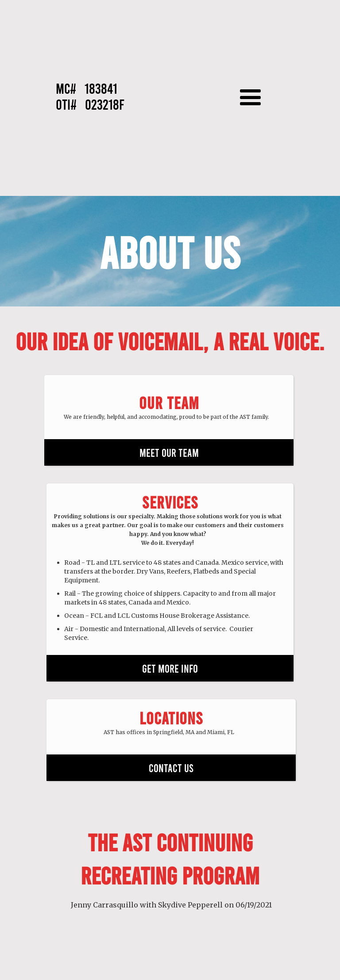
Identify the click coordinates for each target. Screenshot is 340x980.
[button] (255, 98)
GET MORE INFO (170, 668)
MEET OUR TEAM (169, 452)
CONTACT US (171, 768)
